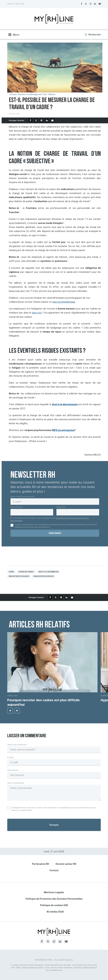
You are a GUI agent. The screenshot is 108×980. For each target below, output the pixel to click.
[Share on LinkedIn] (47, 120)
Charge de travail (26, 572)
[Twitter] (86, 4)
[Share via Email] (52, 120)
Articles (13, 94)
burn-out (37, 313)
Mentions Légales (54, 892)
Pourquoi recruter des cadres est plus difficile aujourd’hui (43, 702)
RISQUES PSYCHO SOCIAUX (44, 576)
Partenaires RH (40, 864)
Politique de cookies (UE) (54, 905)
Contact (54, 870)
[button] (10, 711)
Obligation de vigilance (19, 576)
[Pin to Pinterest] (41, 120)
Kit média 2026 (55, 912)
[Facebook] (81, 4)
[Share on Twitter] (36, 120)
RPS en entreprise (63, 430)
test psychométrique (64, 302)
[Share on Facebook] (30, 120)
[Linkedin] (95, 4)
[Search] (92, 35)
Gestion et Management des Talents (37, 94)
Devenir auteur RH (66, 864)
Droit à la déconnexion (49, 572)
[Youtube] (100, 4)
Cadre (11, 572)
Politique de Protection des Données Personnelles (54, 899)
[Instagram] (91, 4)
